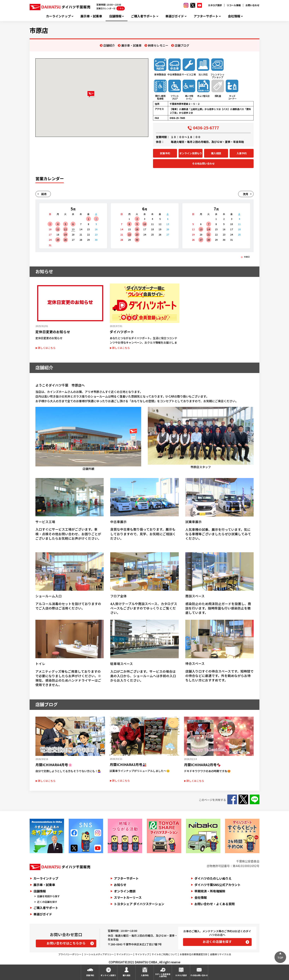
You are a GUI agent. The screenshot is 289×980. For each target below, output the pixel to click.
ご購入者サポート (143, 16)
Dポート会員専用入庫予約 (163, 975)
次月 (245, 194)
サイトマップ (142, 954)
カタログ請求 (215, 5)
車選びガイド (175, 16)
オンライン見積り (108, 975)
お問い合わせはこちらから (66, 943)
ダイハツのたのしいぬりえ (213, 878)
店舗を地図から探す (48, 896)
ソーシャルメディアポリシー (99, 954)
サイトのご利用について (164, 954)
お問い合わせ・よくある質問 (215, 904)
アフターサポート (206, 16)
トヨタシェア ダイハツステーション (139, 904)
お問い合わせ (252, 5)
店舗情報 (115, 16)
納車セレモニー (158, 45)
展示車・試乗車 (91, 16)
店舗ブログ (182, 45)
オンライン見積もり (191, 153)
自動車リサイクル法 (221, 954)
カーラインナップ (58, 16)
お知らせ (120, 885)
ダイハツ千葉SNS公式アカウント (218, 885)
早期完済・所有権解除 (210, 891)
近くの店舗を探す (47, 902)
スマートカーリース (128, 897)
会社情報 (234, 16)
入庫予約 (242, 153)
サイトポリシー (125, 954)
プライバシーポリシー (70, 954)
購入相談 (216, 153)
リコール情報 (234, 5)
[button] (92, 94)
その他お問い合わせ (203, 163)
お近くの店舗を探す (217, 942)
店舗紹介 (109, 45)
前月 (44, 194)
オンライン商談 (125, 891)
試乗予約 (165, 153)
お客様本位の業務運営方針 (194, 954)
